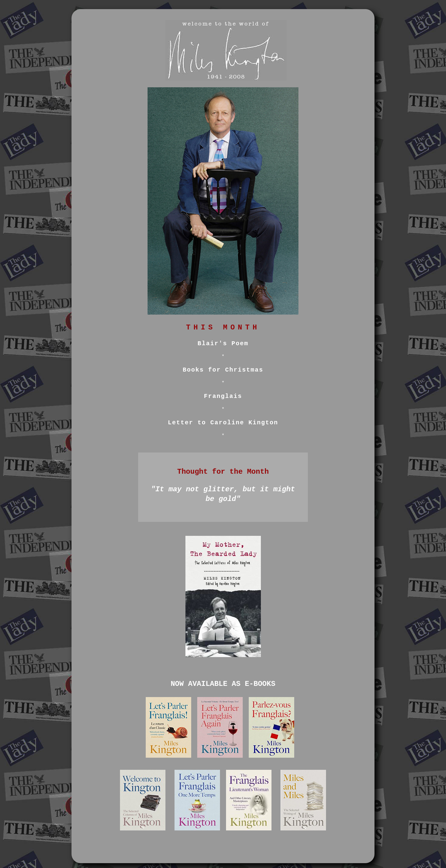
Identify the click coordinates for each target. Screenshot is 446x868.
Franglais (223, 396)
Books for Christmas (223, 370)
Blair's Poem (223, 344)
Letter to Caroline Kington (223, 423)
